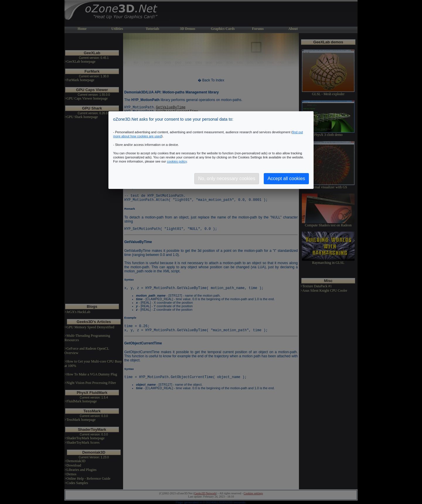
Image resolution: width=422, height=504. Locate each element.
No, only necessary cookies (227, 178)
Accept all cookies (286, 178)
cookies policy (177, 161)
